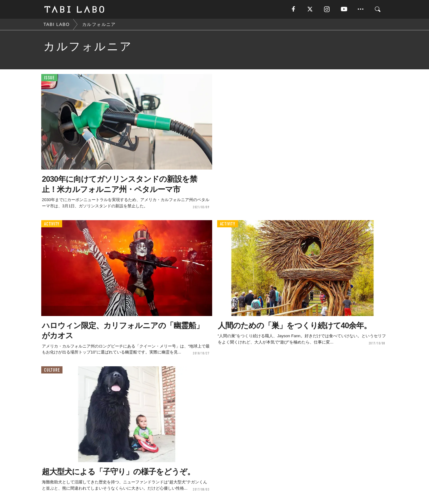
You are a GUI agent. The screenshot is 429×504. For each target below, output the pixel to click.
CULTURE (52, 370)
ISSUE (49, 78)
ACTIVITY (52, 224)
